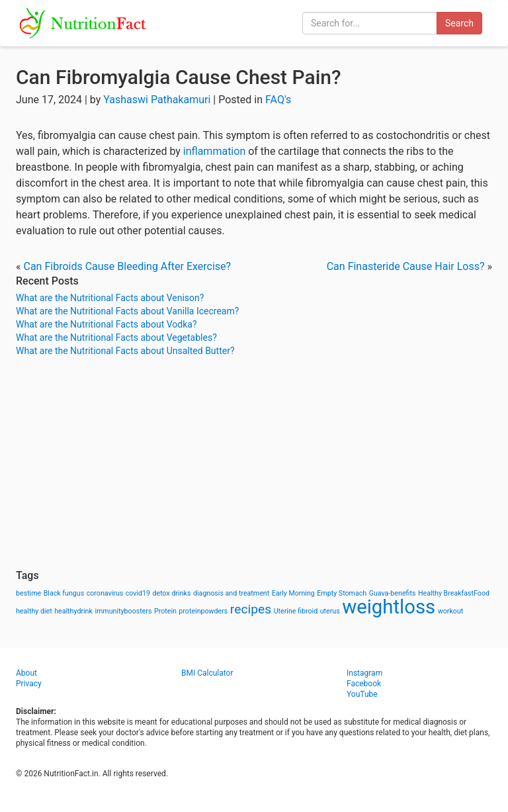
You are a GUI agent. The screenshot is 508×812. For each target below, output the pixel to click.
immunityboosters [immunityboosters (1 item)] (123, 611)
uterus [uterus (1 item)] (330, 611)
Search (459, 23)
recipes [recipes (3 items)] (251, 609)
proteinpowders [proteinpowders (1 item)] (203, 611)
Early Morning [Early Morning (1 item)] (293, 593)
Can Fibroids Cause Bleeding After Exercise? (127, 266)
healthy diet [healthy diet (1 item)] (34, 611)
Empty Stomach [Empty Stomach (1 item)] (342, 593)
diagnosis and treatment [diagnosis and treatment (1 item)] (231, 593)
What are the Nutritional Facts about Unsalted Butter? (125, 351)
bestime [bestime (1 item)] (28, 593)
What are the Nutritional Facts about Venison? (110, 298)
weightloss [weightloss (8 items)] (389, 607)
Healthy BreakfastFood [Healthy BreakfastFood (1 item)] (454, 593)
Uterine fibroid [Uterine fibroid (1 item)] (296, 611)
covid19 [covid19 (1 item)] (138, 593)
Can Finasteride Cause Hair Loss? (406, 266)
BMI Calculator (207, 673)
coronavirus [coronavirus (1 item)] (105, 593)
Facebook (364, 684)
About (26, 673)
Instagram (364, 673)
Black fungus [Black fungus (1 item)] (64, 593)
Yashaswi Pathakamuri (157, 100)
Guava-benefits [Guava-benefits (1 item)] (393, 593)
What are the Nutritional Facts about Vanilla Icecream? (127, 311)
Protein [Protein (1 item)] (165, 611)
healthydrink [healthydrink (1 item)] (73, 611)
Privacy (29, 684)
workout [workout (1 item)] (451, 611)
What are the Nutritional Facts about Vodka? (106, 324)
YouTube (362, 694)
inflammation (214, 151)
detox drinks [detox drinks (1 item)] (172, 593)
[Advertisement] (254, 463)
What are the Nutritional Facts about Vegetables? (116, 338)
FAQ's (278, 100)
